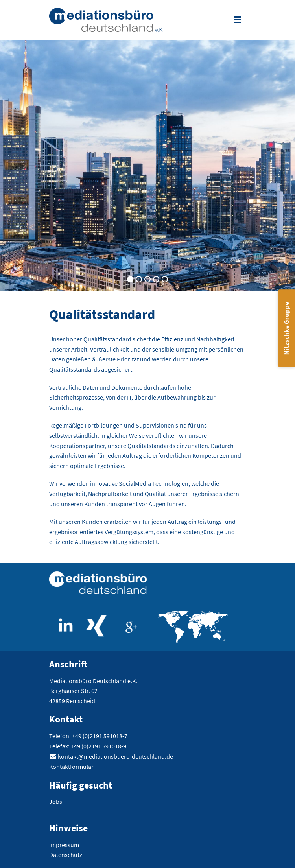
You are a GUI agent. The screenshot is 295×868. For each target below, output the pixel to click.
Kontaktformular (71, 767)
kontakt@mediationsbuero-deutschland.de (115, 756)
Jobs (56, 802)
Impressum (64, 845)
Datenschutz (66, 855)
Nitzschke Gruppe (286, 329)
